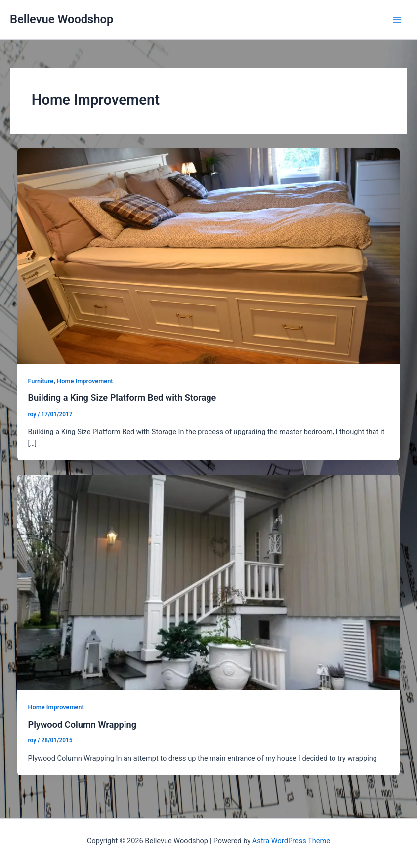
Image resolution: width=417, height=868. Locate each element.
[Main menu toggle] (397, 19)
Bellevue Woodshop (62, 19)
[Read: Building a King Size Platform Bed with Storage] (209, 256)
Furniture (41, 381)
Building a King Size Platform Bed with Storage (122, 398)
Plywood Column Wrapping (82, 724)
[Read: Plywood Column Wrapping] (209, 582)
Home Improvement (85, 381)
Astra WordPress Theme (291, 841)
